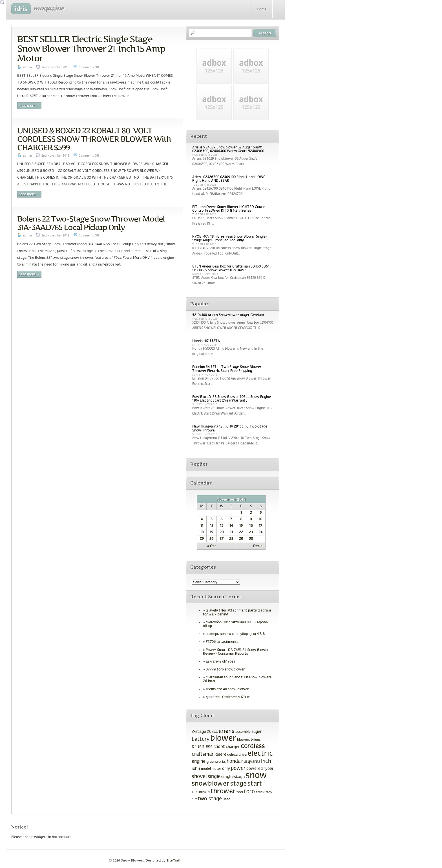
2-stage (199, 732)
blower (223, 739)
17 (260, 526)
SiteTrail (173, 861)
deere (221, 755)
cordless (253, 747)
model (206, 769)
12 (212, 526)
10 (260, 520)
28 (231, 539)
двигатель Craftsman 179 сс (228, 697)
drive (243, 755)
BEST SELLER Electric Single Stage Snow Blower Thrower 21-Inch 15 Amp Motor (91, 49)
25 (202, 539)
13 (222, 526)
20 (222, 532)
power (238, 769)
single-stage (233, 777)
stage (238, 784)
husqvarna (251, 762)
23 (251, 532)
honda (234, 762)
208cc (212, 732)
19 (212, 532)
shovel (199, 777)
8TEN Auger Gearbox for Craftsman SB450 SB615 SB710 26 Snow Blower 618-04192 (232, 268)
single (214, 777)
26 (212, 539)
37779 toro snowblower (225, 670)
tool (240, 792)
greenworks (216, 762)
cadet (219, 747)
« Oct (212, 546)
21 (231, 532)
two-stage (210, 799)
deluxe (232, 755)
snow (256, 776)
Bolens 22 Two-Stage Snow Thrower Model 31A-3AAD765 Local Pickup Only (91, 223)
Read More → (29, 106)
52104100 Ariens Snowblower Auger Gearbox (228, 315)
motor (216, 769)
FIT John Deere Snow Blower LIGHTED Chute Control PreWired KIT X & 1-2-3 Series (228, 209)
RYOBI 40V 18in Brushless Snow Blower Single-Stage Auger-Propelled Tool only (229, 239)
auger (257, 732)
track (260, 792)
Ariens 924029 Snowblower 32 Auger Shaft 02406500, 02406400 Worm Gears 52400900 (228, 149)
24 (260, 532)
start (255, 784)
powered (255, 769)
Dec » (258, 546)
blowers (244, 740)
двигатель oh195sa (221, 662)
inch (266, 761)
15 (241, 526)
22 (241, 532)
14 (231, 526)
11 (202, 526)
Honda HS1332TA (206, 341)
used (226, 799)
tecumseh (201, 792)
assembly (243, 732)
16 (251, 526)
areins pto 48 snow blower (227, 689)
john (196, 769)
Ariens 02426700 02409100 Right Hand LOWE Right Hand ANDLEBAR (229, 179)
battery (201, 739)
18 (202, 532)
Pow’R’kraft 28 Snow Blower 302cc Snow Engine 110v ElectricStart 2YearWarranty (232, 399)
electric (260, 754)
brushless (202, 747)
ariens (226, 731)
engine (199, 761)
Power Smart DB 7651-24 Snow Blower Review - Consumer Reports (236, 652)
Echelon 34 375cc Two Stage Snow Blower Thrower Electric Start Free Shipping (227, 369)
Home (262, 10)
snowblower (211, 784)
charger (233, 747)
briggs (256, 740)
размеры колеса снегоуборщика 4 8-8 (235, 634)
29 (241, 539)
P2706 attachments (222, 642)
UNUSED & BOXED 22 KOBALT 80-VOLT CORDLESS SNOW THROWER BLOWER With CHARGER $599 (94, 139)
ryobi (268, 769)
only (226, 769)
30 (251, 539)
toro (249, 792)
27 (222, 539)
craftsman (203, 755)
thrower (223, 792)
